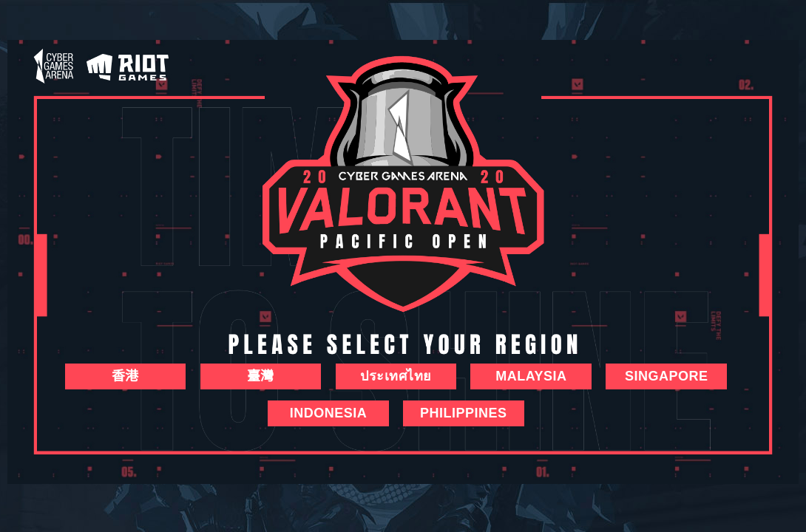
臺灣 (261, 376)
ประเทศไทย (396, 376)
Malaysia (531, 376)
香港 (125, 376)
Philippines (464, 413)
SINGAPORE (667, 376)
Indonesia (329, 413)
